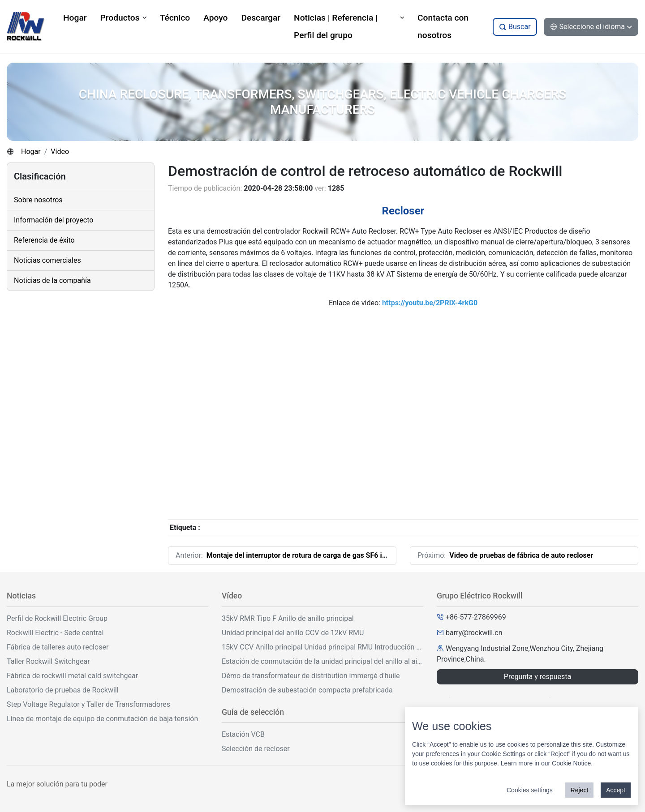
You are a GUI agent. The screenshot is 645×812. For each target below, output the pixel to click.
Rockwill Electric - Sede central (55, 633)
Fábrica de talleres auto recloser (58, 647)
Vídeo (60, 152)
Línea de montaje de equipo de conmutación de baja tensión (102, 719)
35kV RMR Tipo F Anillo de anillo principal (288, 618)
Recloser (403, 211)
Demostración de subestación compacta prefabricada (307, 690)
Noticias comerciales (47, 260)
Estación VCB (243, 734)
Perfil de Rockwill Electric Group (57, 618)
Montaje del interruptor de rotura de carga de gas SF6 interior (305, 555)
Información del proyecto (54, 220)
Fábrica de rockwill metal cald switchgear (72, 676)
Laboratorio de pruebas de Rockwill (63, 690)
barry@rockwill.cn (474, 633)
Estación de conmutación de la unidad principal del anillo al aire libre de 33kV (322, 661)
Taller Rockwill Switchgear (48, 661)
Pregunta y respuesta (537, 677)
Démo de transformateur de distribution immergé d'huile (311, 676)
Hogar (31, 152)
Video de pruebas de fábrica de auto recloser (521, 555)
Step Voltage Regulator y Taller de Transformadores (88, 704)
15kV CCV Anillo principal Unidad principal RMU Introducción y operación (322, 647)
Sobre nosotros (38, 200)
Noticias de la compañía (52, 280)
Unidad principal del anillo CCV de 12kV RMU (293, 633)
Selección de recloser (256, 749)
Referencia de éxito (44, 240)
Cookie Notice (571, 763)
